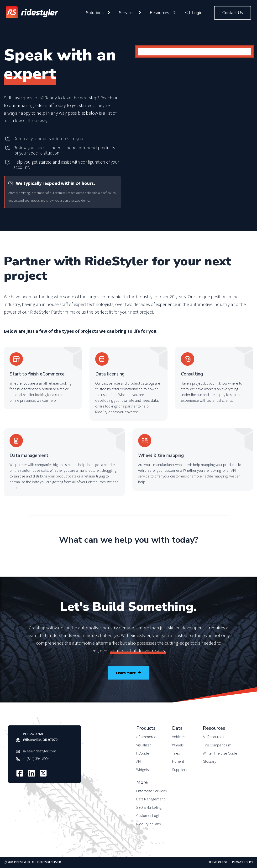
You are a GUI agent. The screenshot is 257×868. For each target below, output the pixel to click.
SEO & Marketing (149, 808)
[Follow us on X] (44, 773)
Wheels (178, 745)
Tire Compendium (217, 745)
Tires (176, 753)
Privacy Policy (243, 862)
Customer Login (148, 816)
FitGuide (143, 753)
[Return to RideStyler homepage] (32, 13)
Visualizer (144, 745)
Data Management (150, 799)
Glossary (210, 761)
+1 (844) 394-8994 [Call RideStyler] (36, 759)
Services (127, 13)
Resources (160, 13)
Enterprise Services (151, 791)
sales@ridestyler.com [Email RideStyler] (39, 751)
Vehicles (179, 737)
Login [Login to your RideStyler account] (194, 13)
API (139, 761)
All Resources (213, 737)
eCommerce (146, 737)
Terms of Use (218, 862)
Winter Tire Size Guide (220, 753)
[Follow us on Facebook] (20, 773)
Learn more (128, 673)
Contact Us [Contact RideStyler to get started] (233, 13)
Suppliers (179, 770)
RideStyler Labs (148, 824)
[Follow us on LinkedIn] (32, 773)
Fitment (178, 761)
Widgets (142, 770)
